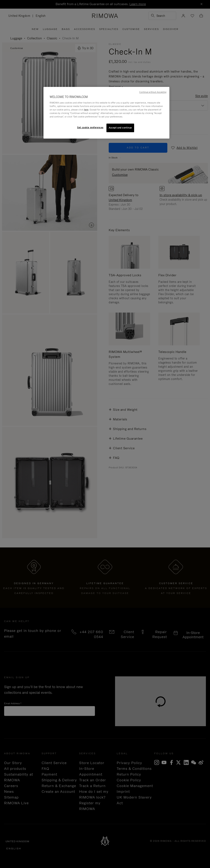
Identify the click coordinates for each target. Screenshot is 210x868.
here (86, 110)
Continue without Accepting (153, 92)
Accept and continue (120, 128)
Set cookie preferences (90, 127)
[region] (106, 113)
